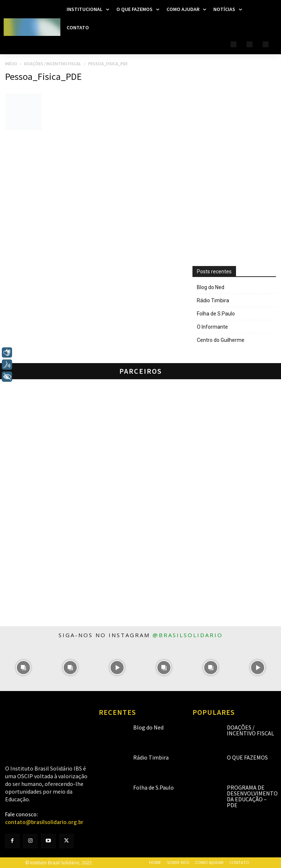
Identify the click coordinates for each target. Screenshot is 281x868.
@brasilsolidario (188, 635)
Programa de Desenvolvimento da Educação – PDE (252, 796)
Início (11, 64)
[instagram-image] (23, 668)
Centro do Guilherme (221, 340)
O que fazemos (247, 757)
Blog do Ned (211, 287)
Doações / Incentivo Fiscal (53, 64)
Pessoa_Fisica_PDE (43, 76)
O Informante (212, 327)
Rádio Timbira (213, 300)
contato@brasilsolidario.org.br (44, 822)
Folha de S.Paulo (216, 314)
